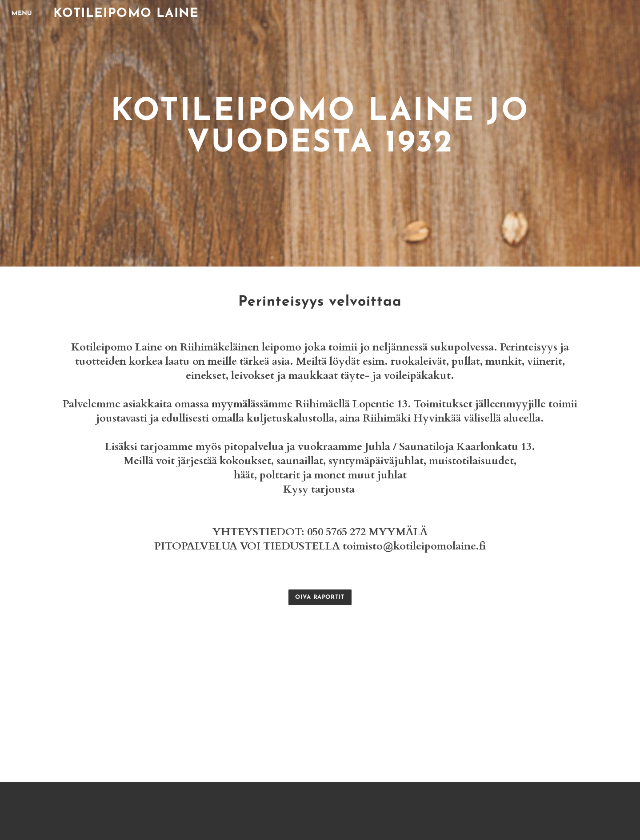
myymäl (231, 404)
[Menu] (22, 13)
